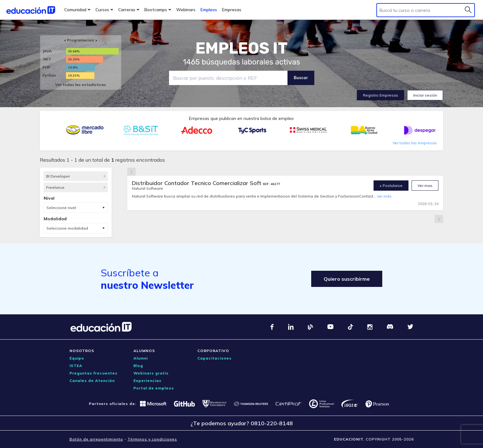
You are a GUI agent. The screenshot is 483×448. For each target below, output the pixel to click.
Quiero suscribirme (347, 279)
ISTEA (76, 366)
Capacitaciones (215, 358)
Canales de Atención (92, 381)
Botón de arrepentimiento (96, 439)
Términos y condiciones (152, 439)
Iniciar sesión (425, 95)
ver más (384, 196)
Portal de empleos (154, 388)
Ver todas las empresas (415, 143)
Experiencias (147, 381)
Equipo (77, 358)
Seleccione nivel (61, 208)
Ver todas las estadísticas (81, 85)
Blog (138, 366)
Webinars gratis (151, 373)
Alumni (141, 358)
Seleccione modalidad (67, 228)
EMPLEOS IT (242, 48)
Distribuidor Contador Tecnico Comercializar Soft (197, 183)
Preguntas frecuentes (94, 373)
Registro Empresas (381, 95)
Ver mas (425, 186)
